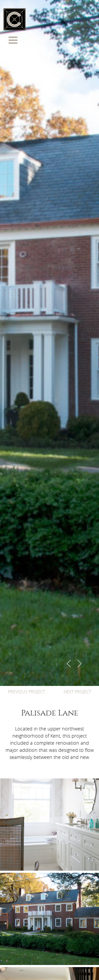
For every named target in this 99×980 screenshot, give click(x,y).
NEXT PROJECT (77, 692)
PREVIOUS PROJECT (26, 692)
